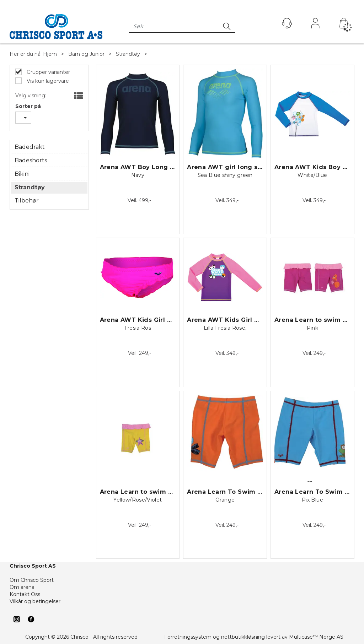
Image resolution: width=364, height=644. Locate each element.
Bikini (22, 174)
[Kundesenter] (287, 23)
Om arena (22, 587)
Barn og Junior (86, 54)
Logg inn (315, 25)
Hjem (50, 54)
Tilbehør (27, 201)
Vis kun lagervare (47, 81)
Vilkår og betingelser (35, 601)
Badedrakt (30, 147)
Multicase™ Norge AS (316, 637)
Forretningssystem (188, 637)
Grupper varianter (48, 72)
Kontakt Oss (25, 594)
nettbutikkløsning (243, 637)
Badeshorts (31, 160)
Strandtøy (128, 54)
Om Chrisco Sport (32, 580)
